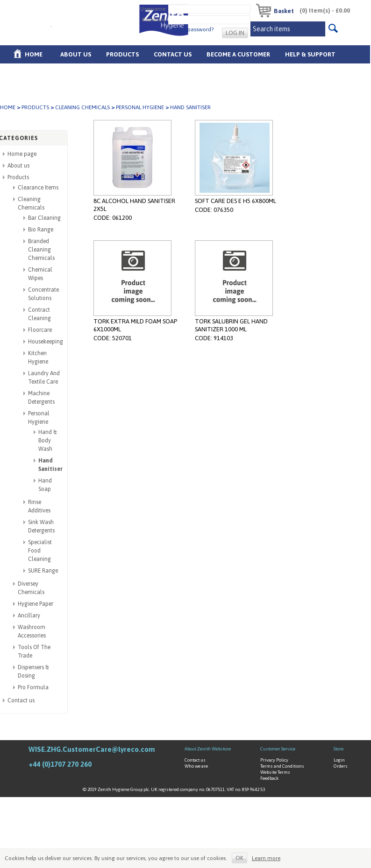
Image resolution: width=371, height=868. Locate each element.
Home (34, 54)
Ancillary (29, 616)
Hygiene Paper (36, 604)
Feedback (269, 778)
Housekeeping (46, 342)
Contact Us (173, 54)
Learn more (266, 858)
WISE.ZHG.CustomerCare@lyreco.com (92, 749)
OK (239, 858)
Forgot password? (192, 29)
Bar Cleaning (44, 218)
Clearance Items (38, 188)
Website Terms (275, 772)
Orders (341, 766)
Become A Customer (238, 54)
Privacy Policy (274, 760)
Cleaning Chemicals (82, 107)
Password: (154, 19)
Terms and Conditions (282, 766)
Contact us (21, 700)
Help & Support (310, 54)
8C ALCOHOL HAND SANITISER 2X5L (134, 205)
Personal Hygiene (140, 107)
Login (339, 760)
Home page (22, 154)
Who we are (196, 766)
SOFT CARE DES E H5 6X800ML (235, 201)
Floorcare (40, 330)
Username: (153, 8)
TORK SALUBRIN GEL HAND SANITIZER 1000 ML (231, 325)
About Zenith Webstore (208, 749)
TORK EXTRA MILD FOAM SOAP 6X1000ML (135, 325)
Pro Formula (33, 687)
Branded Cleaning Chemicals (41, 250)
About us (76, 54)
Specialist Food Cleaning (40, 551)
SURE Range (43, 571)
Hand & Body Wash (48, 441)
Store (339, 749)
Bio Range (41, 230)
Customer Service (278, 749)
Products (122, 54)
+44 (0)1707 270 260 (60, 764)
